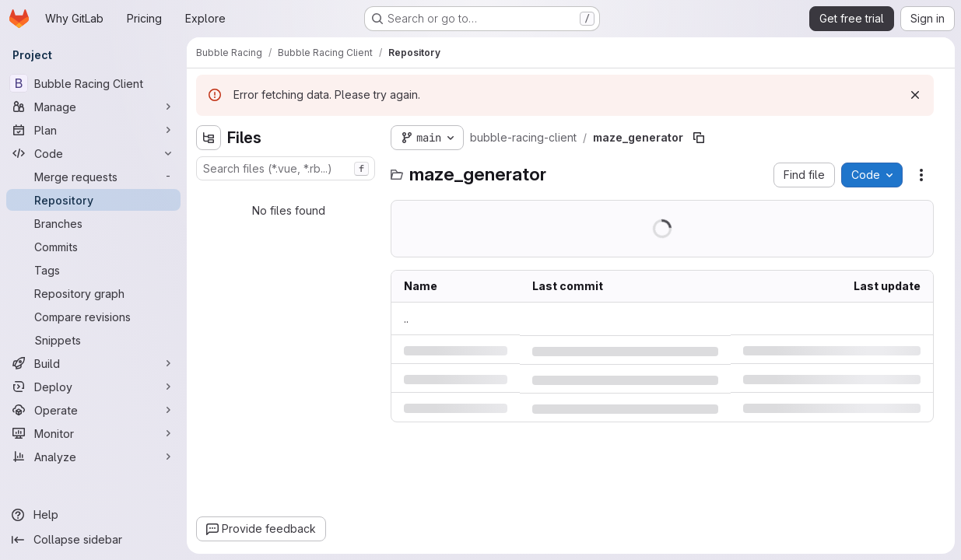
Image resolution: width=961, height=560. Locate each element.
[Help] (93, 515)
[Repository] (93, 200)
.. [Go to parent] (406, 318)
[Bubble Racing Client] (93, 83)
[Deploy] (93, 387)
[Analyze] (93, 457)
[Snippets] (93, 340)
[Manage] (93, 107)
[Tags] (93, 270)
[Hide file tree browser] (209, 138)
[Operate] (93, 410)
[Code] (93, 153)
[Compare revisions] (93, 317)
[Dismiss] (915, 95)
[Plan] (93, 130)
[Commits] (93, 247)
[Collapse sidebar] (93, 540)
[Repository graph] (93, 293)
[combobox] (286, 168)
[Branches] (93, 223)
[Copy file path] (699, 138)
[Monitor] (93, 433)
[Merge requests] (93, 177)
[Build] (93, 363)
